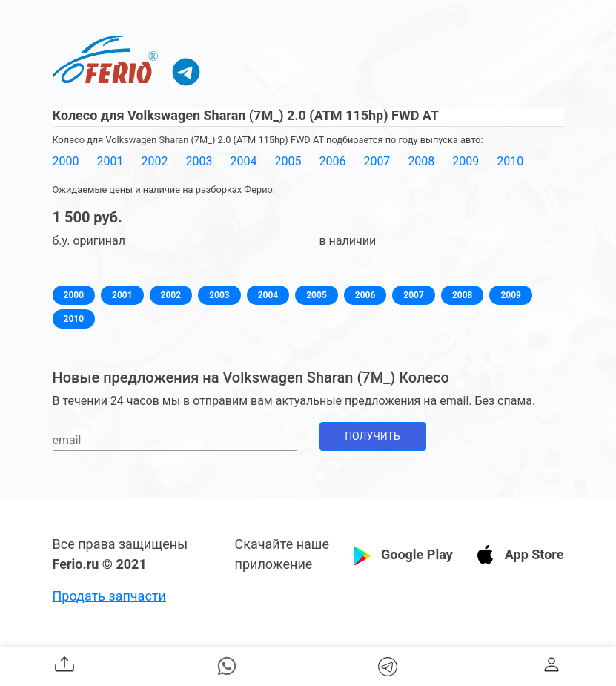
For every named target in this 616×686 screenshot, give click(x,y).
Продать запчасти (109, 596)
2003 (199, 161)
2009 (466, 161)
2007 (377, 161)
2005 (288, 161)
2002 (154, 161)
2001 (110, 161)
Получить (372, 436)
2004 (243, 161)
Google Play (417, 554)
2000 (66, 161)
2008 (421, 161)
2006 (332, 161)
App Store (534, 554)
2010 (510, 161)
